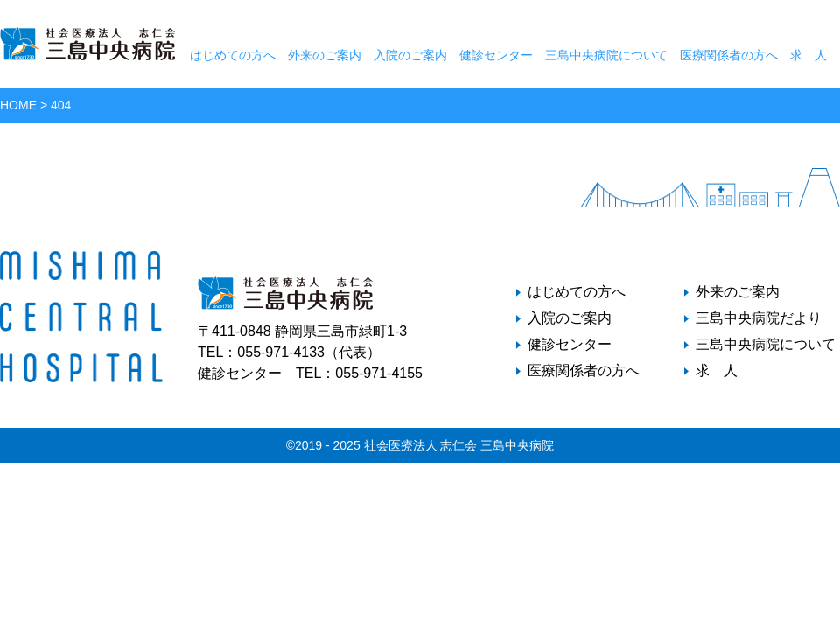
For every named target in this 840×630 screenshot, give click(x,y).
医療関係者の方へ (729, 55)
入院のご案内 (410, 55)
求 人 (808, 55)
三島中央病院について (606, 55)
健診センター (496, 55)
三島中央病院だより (759, 318)
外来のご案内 (325, 55)
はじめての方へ (233, 55)
